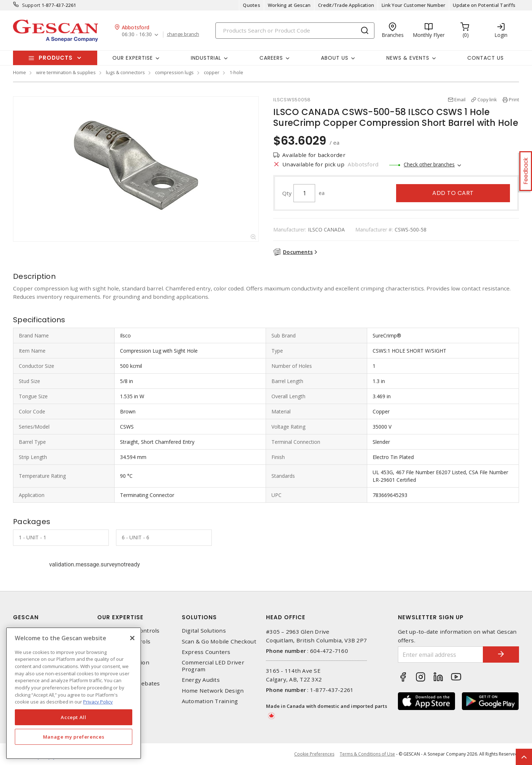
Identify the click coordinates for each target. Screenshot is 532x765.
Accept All (74, 717)
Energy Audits (201, 680)
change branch (183, 34)
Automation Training (210, 701)
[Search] (295, 31)
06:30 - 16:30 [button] (137, 35)
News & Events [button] (408, 58)
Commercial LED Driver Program (213, 666)
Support (31, 5)
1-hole (236, 72)
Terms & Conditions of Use (367, 754)
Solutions (199, 617)
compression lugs (174, 72)
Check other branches (429, 164)
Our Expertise (120, 617)
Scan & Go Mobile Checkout (219, 641)
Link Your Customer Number (413, 5)
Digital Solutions (204, 631)
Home (20, 72)
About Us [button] (335, 58)
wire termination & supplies (66, 72)
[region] (74, 693)
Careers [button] (271, 58)
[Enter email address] (441, 654)
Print (514, 99)
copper (212, 72)
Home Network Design (213, 691)
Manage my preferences (74, 737)
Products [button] (56, 58)
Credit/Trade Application (346, 5)
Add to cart (453, 193)
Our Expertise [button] (133, 58)
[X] (132, 638)
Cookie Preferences (314, 754)
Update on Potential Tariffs (484, 5)
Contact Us (486, 58)
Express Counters (206, 652)
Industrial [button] (206, 58)
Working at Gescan (289, 5)
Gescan (26, 617)
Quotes (252, 5)
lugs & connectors (125, 72)
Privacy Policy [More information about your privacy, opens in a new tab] (98, 702)
